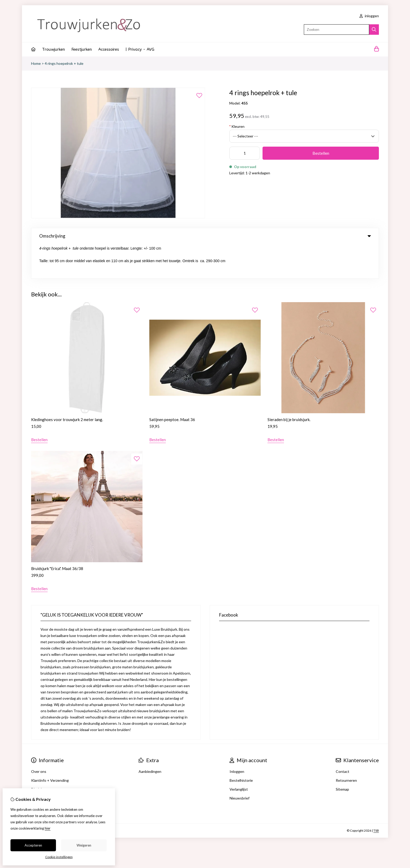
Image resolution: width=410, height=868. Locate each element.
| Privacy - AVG (140, 49)
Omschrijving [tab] (205, 236)
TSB (376, 796)
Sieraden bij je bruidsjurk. (289, 385)
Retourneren (346, 746)
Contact (343, 737)
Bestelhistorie (241, 746)
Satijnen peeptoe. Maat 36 (172, 385)
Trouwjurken (53, 49)
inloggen (369, 16)
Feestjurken (82, 49)
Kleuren (237, 126)
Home (36, 63)
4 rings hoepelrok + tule (64, 63)
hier (48, 828)
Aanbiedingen (150, 737)
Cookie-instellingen (59, 857)
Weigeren (84, 845)
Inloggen (237, 737)
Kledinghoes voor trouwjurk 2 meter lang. (67, 385)
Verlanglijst (239, 755)
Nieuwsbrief (240, 764)
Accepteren (33, 845)
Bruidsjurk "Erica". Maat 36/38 (57, 534)
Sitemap (342, 755)
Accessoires (109, 49)
